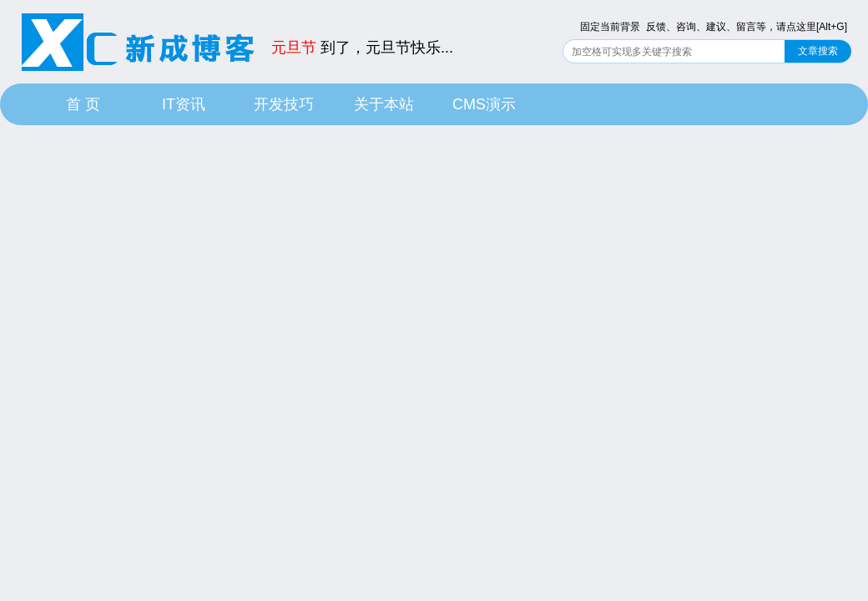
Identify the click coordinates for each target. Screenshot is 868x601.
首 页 (83, 104)
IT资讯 (184, 104)
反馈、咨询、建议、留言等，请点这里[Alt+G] (747, 27)
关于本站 (384, 104)
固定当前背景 (610, 27)
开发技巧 (284, 104)
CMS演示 (484, 104)
